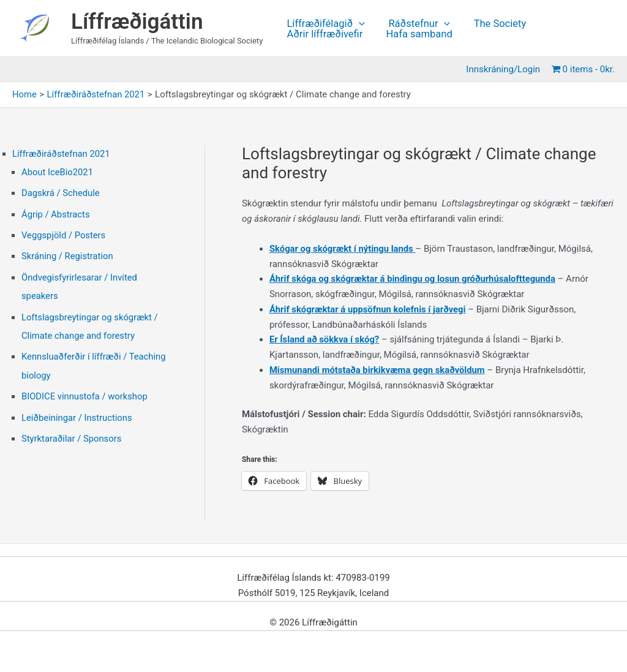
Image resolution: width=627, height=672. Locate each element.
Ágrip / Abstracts (56, 213)
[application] (358, 24)
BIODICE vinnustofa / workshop (85, 393)
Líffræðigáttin (137, 22)
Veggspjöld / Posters (64, 234)
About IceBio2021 (58, 172)
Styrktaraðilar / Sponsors (72, 434)
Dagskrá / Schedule (61, 192)
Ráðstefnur (415, 24)
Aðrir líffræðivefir (323, 35)
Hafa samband (415, 35)
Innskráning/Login (505, 69)
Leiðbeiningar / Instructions (77, 413)
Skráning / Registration (68, 255)
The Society (492, 24)
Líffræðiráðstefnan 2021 (62, 154)
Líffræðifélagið (325, 24)
